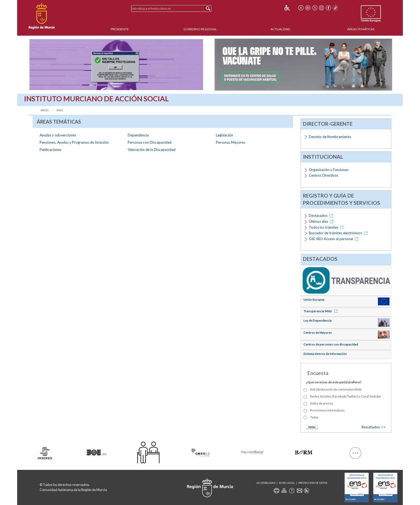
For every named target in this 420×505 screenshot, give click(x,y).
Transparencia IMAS (321, 311)
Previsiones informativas (327, 410)
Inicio (44, 110)
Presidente (120, 29)
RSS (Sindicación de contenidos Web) (336, 389)
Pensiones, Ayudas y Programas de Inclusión (74, 142)
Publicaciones (50, 150)
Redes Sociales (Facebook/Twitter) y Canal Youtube (346, 396)
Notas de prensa (322, 403)
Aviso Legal (287, 483)
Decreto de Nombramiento (330, 137)
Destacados (322, 216)
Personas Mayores (230, 142)
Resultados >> (374, 427)
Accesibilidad (266, 483)
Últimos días (322, 221)
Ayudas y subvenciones (58, 135)
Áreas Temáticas (361, 29)
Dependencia (138, 135)
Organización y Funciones (329, 170)
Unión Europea (314, 300)
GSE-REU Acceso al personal (334, 239)
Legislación (224, 135)
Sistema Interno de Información (325, 354)
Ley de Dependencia (318, 320)
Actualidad (280, 29)
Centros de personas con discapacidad (331, 344)
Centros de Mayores (318, 333)
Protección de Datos (313, 483)
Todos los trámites (327, 227)
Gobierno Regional (200, 29)
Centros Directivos (324, 175)
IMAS (60, 110)
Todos (314, 417)
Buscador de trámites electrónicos (339, 233)
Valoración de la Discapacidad (152, 150)
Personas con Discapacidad (150, 142)
